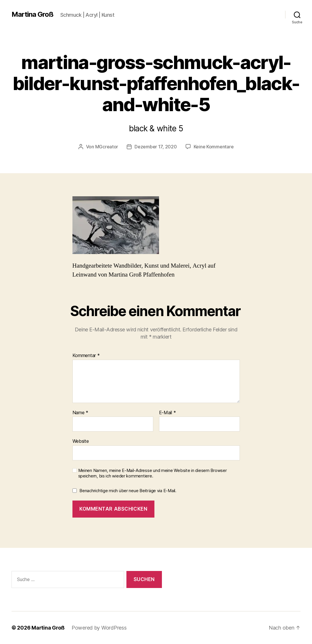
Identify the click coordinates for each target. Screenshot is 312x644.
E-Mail (168, 413)
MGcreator (107, 147)
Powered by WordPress (99, 628)
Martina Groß (32, 14)
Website (81, 441)
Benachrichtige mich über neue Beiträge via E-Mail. (128, 491)
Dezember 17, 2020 (156, 147)
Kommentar (86, 356)
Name (80, 413)
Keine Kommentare (214, 147)
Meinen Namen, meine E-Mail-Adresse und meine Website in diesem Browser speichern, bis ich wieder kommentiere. (153, 473)
